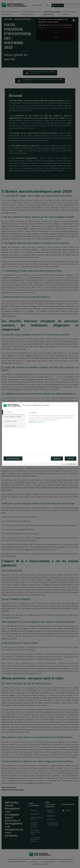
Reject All (57, 459)
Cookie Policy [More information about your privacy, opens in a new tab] (32, 422)
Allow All (71, 459)
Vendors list (41, 422)
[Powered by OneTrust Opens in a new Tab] (69, 465)
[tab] (14, 412)
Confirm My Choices (13, 459)
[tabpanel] (52, 418)
